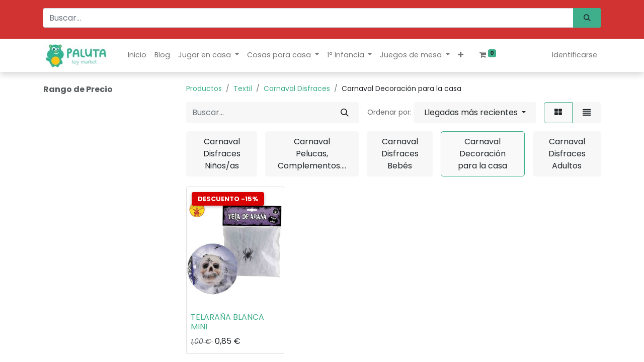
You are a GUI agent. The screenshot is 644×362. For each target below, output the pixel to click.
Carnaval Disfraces (297, 88)
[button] (461, 55)
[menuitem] (137, 55)
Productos (204, 88)
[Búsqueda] (587, 18)
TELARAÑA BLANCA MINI (227, 322)
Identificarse (575, 55)
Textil (243, 88)
